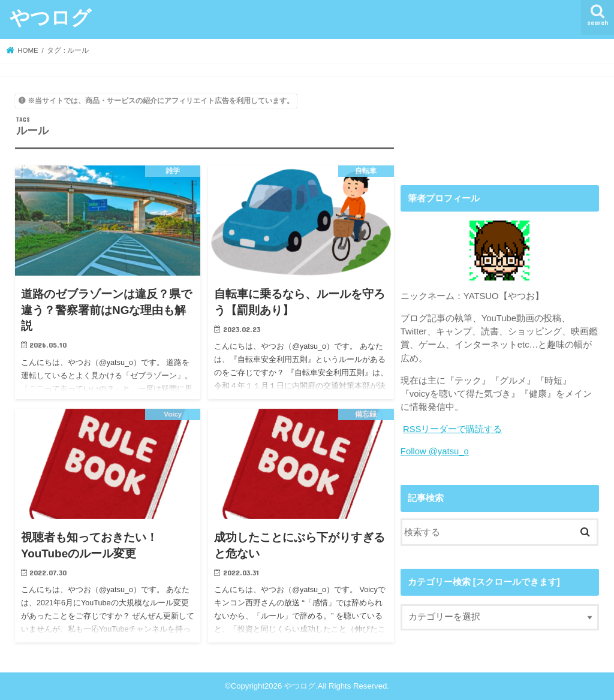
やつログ (50, 17)
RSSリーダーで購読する (453, 429)
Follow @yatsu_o (435, 451)
